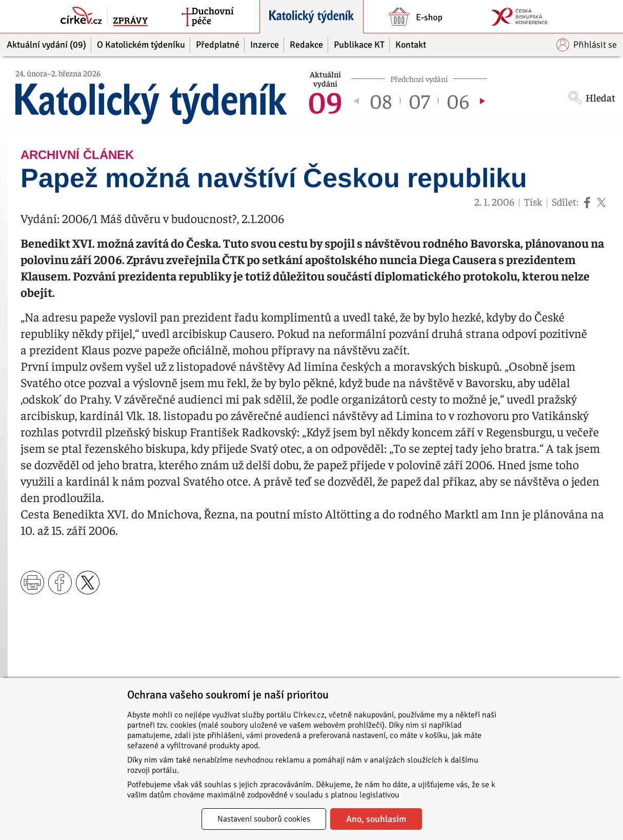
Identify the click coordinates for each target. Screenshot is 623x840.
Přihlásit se (587, 45)
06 (458, 101)
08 (381, 101)
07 (419, 101)
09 (325, 101)
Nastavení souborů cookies (264, 819)
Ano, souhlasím (376, 819)
